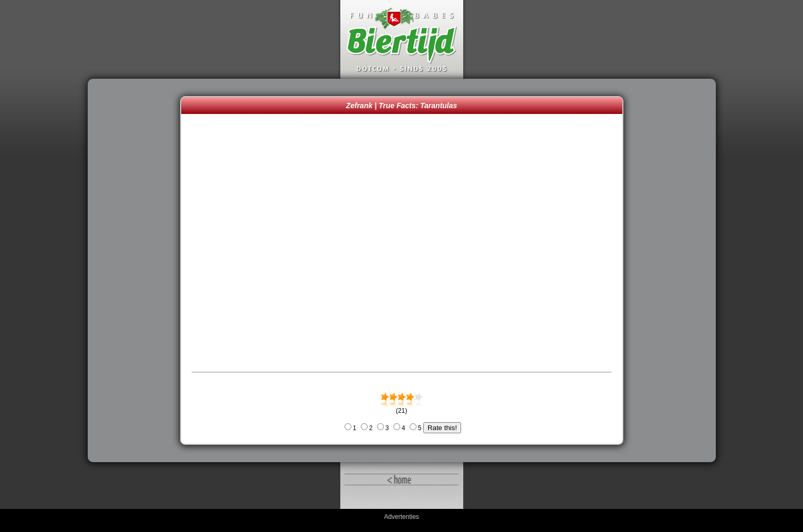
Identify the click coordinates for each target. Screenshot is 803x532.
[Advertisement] (137, 270)
